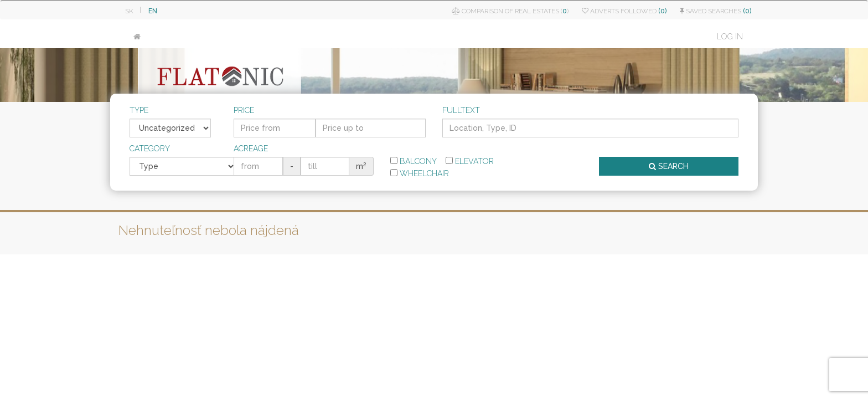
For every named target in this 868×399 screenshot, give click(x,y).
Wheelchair (420, 173)
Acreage (251, 149)
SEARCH (669, 166)
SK (129, 11)
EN (153, 11)
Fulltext (461, 110)
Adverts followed (624, 11)
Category (150, 149)
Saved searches (715, 11)
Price (244, 110)
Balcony (414, 161)
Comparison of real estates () (510, 11)
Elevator (470, 161)
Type (139, 110)
